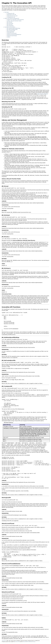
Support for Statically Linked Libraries (15, 20)
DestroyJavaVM (10, 32)
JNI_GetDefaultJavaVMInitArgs (14, 28)
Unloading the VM (11, 17)
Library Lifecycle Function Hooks (14, 21)
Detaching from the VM (12, 16)
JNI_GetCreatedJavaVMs (12, 30)
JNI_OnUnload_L (11, 26)
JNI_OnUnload (10, 23)
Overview (7, 12)
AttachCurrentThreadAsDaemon (14, 35)
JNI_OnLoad (10, 22)
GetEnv (9, 37)
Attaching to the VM (11, 15)
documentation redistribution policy (29, 642)
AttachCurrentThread (12, 33)
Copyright (4, 641)
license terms (17, 642)
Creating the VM (11, 13)
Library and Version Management (12, 18)
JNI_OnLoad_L (10, 25)
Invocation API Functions (10, 27)
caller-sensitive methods (43, 94)
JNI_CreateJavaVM (11, 31)
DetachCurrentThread (12, 36)
